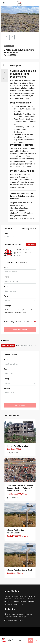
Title (6, 369)
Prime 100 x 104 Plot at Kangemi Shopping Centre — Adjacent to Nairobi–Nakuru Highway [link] (20, 488)
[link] (20, 431)
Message (7, 306)
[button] (6, 37)
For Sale (7, 46)
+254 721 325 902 (24, 253)
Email (6, 287)
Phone (6, 277)
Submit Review (20, 405)
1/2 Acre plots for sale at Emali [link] (19, 570)
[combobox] (20, 301)
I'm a (6, 296)
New (12, 46)
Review (7, 388)
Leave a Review (8, 346)
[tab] (4, 65)
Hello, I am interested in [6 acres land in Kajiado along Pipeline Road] (20, 313)
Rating (7, 379)
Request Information (20, 329)
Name (6, 267)
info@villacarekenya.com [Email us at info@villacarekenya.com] (15, 620)
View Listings (31, 244)
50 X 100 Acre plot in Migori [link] (18, 446)
